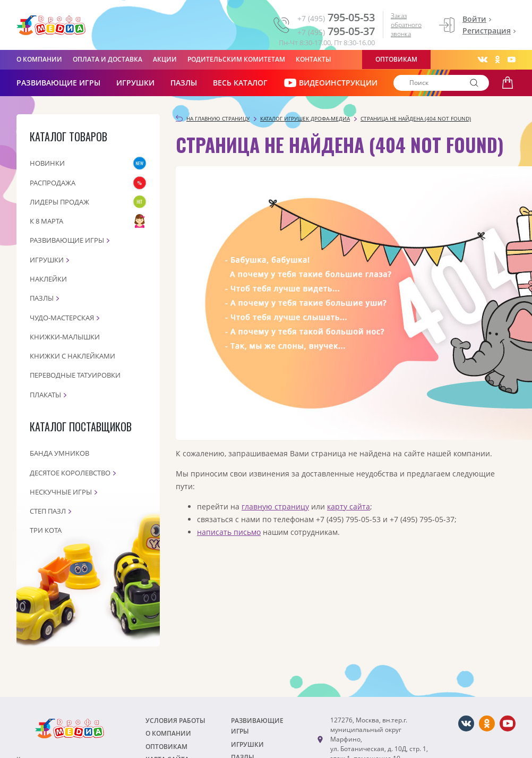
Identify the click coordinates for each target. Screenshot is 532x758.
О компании (39, 59)
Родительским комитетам (236, 59)
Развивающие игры (67, 240)
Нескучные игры (61, 492)
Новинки (47, 163)
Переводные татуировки (75, 375)
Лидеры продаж (59, 202)
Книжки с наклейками (72, 356)
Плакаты (45, 395)
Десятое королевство (70, 473)
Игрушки (135, 83)
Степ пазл (48, 511)
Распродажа (53, 183)
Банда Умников (59, 453)
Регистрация (487, 31)
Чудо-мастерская (62, 318)
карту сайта (349, 506)
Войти (474, 19)
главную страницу (275, 506)
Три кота (46, 530)
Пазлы (184, 83)
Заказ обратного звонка (406, 25)
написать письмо (229, 532)
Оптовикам (396, 59)
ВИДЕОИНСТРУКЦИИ (331, 83)
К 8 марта (46, 221)
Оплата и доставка (108, 59)
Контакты (314, 59)
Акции (165, 59)
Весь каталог (240, 83)
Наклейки (48, 279)
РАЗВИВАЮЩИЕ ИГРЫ (58, 83)
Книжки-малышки (65, 337)
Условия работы (175, 721)
